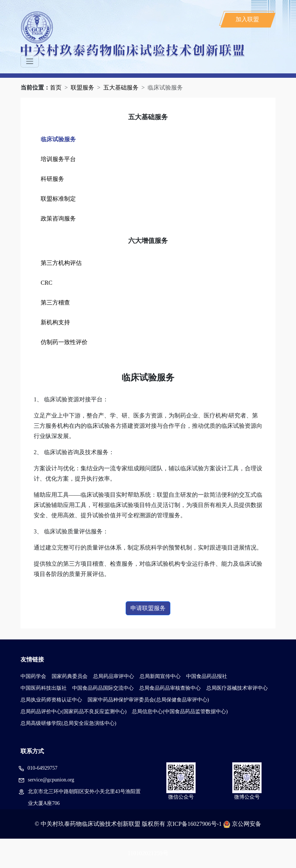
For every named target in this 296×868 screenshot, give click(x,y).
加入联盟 (247, 19)
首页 (56, 87)
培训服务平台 (58, 159)
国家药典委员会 (70, 676)
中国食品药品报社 (207, 676)
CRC (47, 283)
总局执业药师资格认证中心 (51, 700)
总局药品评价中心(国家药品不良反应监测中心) (73, 712)
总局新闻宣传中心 (160, 676)
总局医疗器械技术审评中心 (237, 688)
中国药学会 (33, 676)
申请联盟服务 (148, 608)
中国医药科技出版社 (44, 688)
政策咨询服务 (58, 218)
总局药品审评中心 (114, 676)
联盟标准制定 (58, 199)
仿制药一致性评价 (64, 342)
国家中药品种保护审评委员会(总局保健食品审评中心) (148, 700)
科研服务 (52, 179)
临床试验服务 (58, 139)
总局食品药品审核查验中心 (170, 688)
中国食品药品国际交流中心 (103, 688)
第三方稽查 (55, 302)
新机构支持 (55, 322)
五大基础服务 (121, 87)
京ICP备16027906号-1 (194, 824)
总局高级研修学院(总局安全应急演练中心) (68, 723)
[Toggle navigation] (30, 61)
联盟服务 (82, 87)
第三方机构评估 (61, 263)
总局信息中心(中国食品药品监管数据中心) (180, 712)
